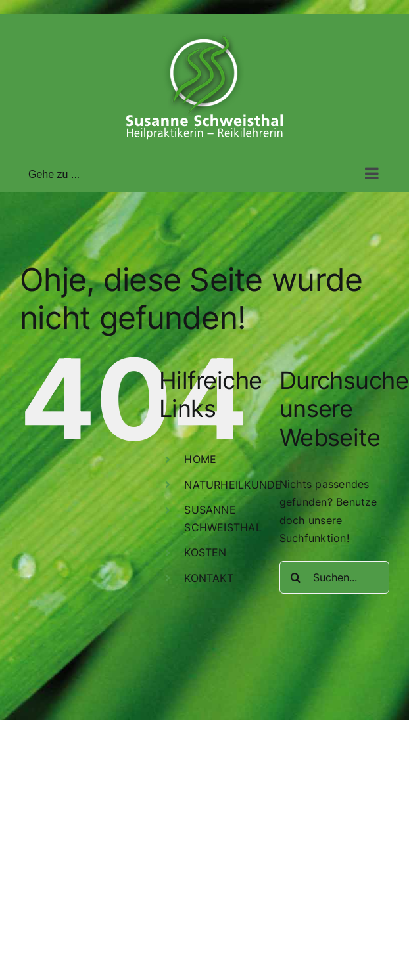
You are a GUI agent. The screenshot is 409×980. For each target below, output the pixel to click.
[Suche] (296, 577)
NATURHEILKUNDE (233, 485)
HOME (200, 459)
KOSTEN (205, 552)
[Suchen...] (334, 577)
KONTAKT (209, 578)
